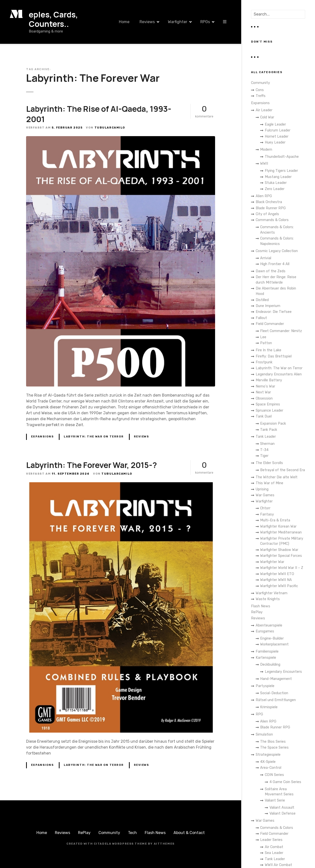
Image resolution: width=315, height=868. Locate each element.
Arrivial (266, 258)
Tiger (264, 456)
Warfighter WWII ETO (277, 574)
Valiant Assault (282, 808)
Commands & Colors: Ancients (277, 230)
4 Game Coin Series (285, 782)
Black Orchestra (269, 202)
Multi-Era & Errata (275, 520)
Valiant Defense (283, 813)
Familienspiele (267, 651)
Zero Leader (275, 189)
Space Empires (268, 404)
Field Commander (270, 324)
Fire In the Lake (268, 350)
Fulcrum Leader (278, 130)
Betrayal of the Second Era (283, 470)
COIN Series (274, 775)
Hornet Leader (277, 137)
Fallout (261, 318)
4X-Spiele (268, 762)
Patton (266, 343)
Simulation (264, 734)
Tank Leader (266, 437)
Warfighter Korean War (278, 526)
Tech (132, 833)
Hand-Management (276, 679)
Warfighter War (272, 562)
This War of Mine (269, 483)
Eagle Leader (275, 124)
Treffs (261, 96)
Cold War (267, 117)
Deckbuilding (270, 665)
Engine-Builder (272, 638)
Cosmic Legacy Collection (277, 251)
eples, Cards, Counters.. (53, 19)
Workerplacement (274, 644)
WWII (264, 164)
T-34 (264, 450)
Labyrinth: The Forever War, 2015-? (92, 465)
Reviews (147, 22)
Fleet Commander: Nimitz (281, 331)
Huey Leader (275, 142)
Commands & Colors (272, 220)
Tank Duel (264, 416)
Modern (266, 150)
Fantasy (267, 514)
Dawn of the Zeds (271, 271)
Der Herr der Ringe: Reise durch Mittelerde (276, 280)
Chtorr (265, 508)
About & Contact (189, 833)
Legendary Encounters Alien (279, 374)
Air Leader (264, 110)
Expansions (42, 437)
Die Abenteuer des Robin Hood (276, 291)
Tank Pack (269, 430)
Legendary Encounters (283, 672)
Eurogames (265, 631)
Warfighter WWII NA (276, 580)
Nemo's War (265, 386)
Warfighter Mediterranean (281, 532)
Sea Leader (274, 853)
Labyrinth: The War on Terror (94, 437)
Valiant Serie (275, 800)
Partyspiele (265, 686)
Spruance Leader (269, 410)
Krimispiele (269, 707)
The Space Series (274, 747)
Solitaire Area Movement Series (279, 792)
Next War (263, 392)
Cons (260, 90)
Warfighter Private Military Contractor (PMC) (282, 541)
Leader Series (271, 840)
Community (260, 83)
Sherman (267, 444)
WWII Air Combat (278, 865)
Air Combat (274, 847)
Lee (263, 337)
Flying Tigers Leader (281, 171)
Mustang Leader (278, 177)
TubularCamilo (110, 128)
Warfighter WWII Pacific (279, 586)
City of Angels (267, 214)
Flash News (261, 606)
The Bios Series (273, 742)
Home (124, 22)
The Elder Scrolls (269, 463)
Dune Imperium (268, 306)
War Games (265, 495)
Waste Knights (268, 599)
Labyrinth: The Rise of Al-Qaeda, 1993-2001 (99, 114)
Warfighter (178, 22)
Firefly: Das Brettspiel (274, 356)
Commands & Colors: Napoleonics (277, 241)
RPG (259, 714)
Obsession (264, 398)
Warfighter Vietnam (272, 593)
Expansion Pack (273, 424)
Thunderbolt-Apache (282, 157)
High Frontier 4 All (275, 264)
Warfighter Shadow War (279, 550)
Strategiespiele (268, 755)
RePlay (257, 612)
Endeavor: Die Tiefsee (274, 312)
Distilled (262, 300)
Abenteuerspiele (269, 625)
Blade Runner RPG (271, 208)
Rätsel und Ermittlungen (276, 700)
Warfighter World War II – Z (282, 568)
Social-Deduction (274, 693)
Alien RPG (264, 196)
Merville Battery (269, 380)
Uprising (262, 489)
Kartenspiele (266, 658)
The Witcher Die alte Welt (277, 477)
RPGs (205, 22)
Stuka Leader (276, 183)
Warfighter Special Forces (281, 556)
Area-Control (271, 768)
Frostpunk (264, 362)
